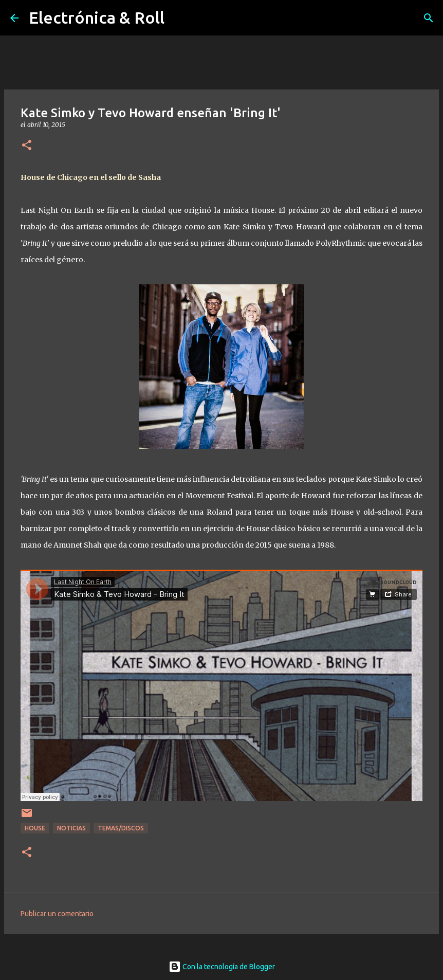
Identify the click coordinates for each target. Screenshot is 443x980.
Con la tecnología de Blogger (222, 967)
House (35, 828)
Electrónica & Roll (97, 17)
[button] (27, 146)
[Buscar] (429, 18)
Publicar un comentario (57, 914)
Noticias (71, 828)
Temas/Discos (121, 828)
